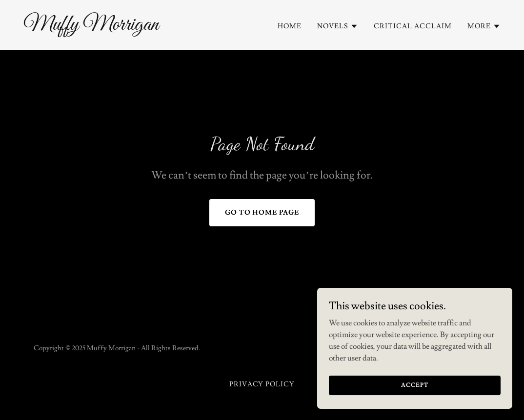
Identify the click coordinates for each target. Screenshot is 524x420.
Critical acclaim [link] (413, 26)
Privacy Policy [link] (262, 384)
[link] (139, 27)
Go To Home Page (262, 213)
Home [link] (290, 26)
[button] (338, 26)
